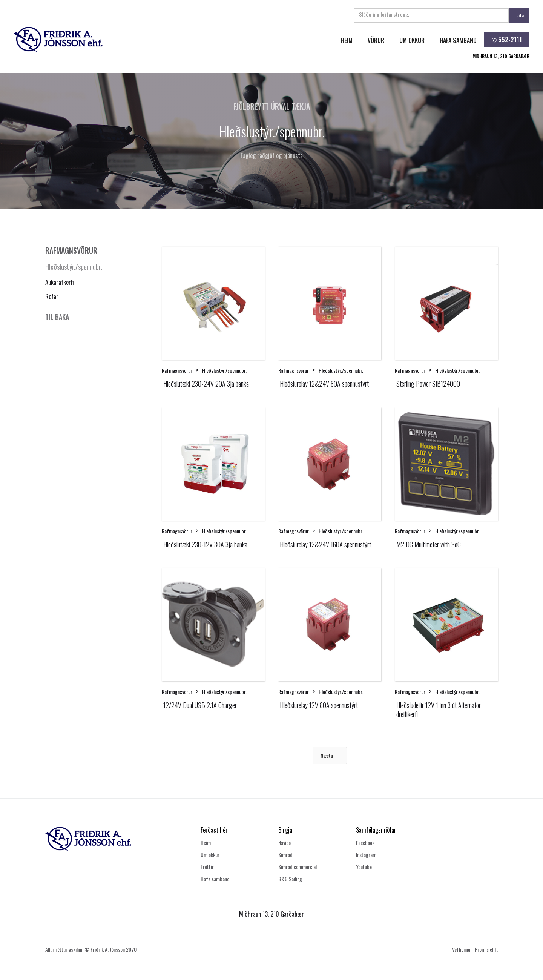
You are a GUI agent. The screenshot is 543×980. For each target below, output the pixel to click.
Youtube (364, 867)
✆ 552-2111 (507, 40)
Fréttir (207, 867)
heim (347, 40)
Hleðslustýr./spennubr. (74, 267)
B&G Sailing (290, 879)
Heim (206, 843)
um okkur (412, 40)
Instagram (366, 855)
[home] (141, 40)
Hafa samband (215, 879)
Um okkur (210, 855)
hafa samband (458, 40)
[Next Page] (330, 756)
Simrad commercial (298, 867)
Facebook (365, 843)
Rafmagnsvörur (177, 370)
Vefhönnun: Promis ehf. (475, 949)
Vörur (376, 40)
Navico (285, 843)
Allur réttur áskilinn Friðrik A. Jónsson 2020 (91, 949)
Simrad (285, 855)
